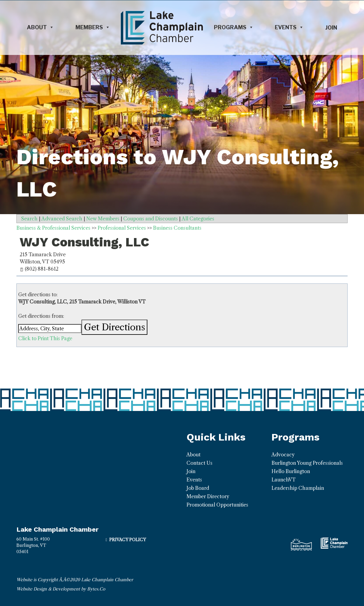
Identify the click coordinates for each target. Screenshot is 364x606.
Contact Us (199, 463)
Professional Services (122, 228)
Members (93, 27)
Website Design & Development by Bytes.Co (61, 589)
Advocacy (283, 455)
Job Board (198, 488)
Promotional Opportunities (217, 505)
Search (29, 219)
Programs (234, 27)
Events (289, 27)
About (40, 27)
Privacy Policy (128, 540)
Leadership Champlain (298, 488)
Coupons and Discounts (151, 219)
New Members (103, 219)
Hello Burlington (291, 471)
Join (331, 28)
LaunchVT (284, 480)
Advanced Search (62, 219)
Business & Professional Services (53, 228)
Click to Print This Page (45, 338)
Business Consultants (177, 228)
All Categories (198, 219)
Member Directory (208, 496)
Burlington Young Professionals (307, 463)
